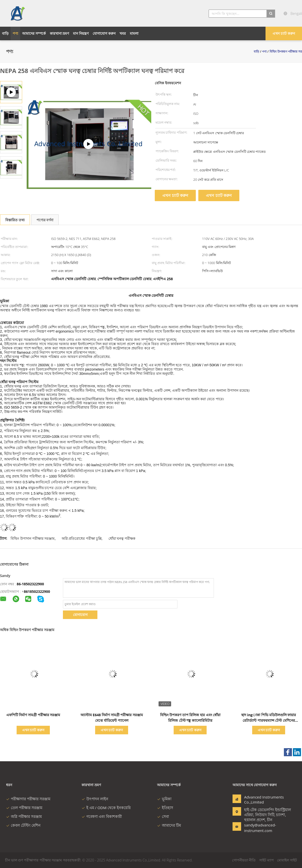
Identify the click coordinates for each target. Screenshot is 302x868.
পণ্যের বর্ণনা (45, 220)
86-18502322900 (30, 584)
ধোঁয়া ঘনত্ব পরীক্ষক (122, 538)
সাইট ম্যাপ (267, 860)
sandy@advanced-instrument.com (260, 828)
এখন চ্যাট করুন (284, 33)
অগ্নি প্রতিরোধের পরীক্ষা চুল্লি (82, 538)
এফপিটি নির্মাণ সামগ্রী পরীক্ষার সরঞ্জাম (33, 715)
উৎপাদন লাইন (95, 799)
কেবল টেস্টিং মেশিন (23, 825)
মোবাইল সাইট (287, 860)
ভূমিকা (164, 799)
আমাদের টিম (169, 825)
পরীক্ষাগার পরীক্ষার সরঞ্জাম (28, 799)
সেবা (163, 816)
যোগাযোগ (80, 615)
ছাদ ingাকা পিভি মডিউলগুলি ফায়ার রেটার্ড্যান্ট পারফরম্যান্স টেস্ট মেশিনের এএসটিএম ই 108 (269, 720)
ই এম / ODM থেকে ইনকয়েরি (106, 808)
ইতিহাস (165, 808)
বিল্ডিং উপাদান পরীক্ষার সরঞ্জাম (33, 538)
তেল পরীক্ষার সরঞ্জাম (24, 808)
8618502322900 (37, 591)
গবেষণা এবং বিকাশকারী (102, 816)
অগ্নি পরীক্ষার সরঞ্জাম (24, 816)
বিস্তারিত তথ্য (15, 220)
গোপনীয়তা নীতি (244, 860)
